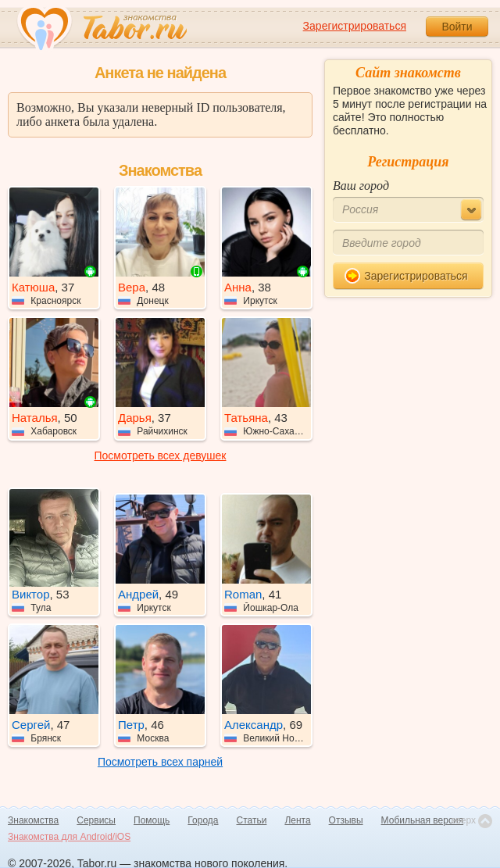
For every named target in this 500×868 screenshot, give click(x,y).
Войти (457, 27)
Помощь (152, 820)
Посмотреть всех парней (160, 762)
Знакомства (33, 820)
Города (203, 820)
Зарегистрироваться (355, 26)
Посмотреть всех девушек (161, 455)
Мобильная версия (423, 820)
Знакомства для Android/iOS (69, 837)
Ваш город (361, 186)
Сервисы (96, 820)
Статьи (252, 820)
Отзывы (346, 820)
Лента (297, 820)
